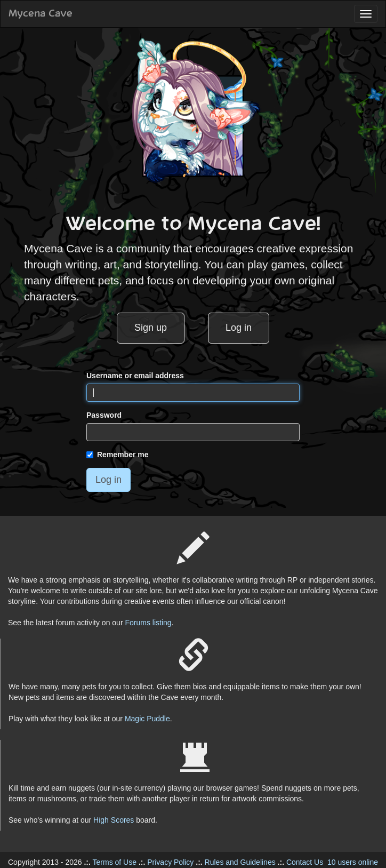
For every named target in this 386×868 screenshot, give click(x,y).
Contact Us (305, 862)
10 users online (353, 862)
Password (104, 415)
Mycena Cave (41, 14)
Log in (239, 328)
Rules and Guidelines (240, 862)
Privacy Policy (170, 862)
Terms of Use (115, 862)
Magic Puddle (147, 719)
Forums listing (148, 623)
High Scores (114, 820)
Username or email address (135, 376)
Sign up (151, 328)
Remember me (118, 455)
